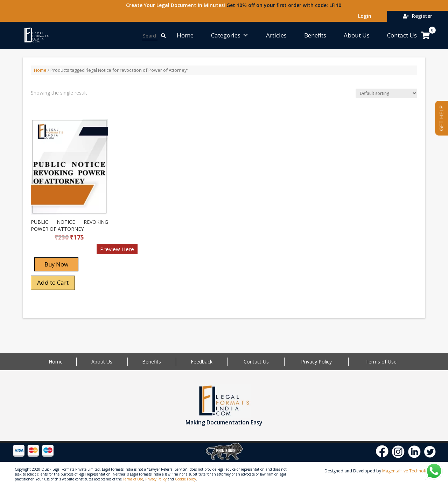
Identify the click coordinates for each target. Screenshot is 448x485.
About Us (357, 35)
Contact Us (402, 35)
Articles (276, 35)
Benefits (315, 35)
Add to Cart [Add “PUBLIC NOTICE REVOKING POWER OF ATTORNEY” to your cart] (53, 282)
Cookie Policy (185, 479)
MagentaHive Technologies (409, 471)
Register (418, 16)
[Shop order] (386, 93)
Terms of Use (381, 362)
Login (363, 16)
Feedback (202, 362)
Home (185, 35)
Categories (230, 35)
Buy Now (56, 264)
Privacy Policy (316, 362)
